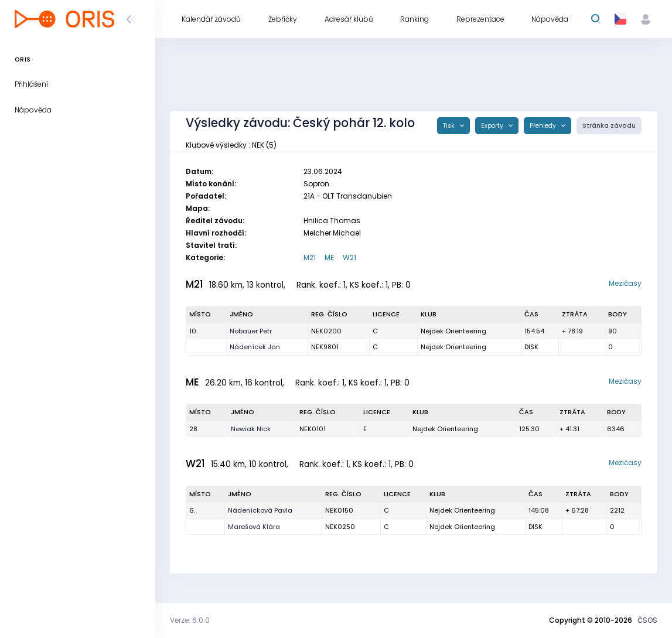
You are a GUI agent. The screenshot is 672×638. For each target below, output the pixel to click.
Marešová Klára (254, 527)
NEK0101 (313, 429)
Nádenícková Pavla (260, 510)
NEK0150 (339, 510)
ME (329, 257)
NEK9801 (325, 347)
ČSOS (647, 620)
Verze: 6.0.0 (190, 620)
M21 (310, 257)
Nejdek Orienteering (453, 331)
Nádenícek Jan (255, 347)
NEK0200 (326, 331)
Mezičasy (625, 283)
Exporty (493, 126)
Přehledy (544, 126)
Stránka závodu (609, 126)
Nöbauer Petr (251, 331)
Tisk (450, 126)
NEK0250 (340, 527)
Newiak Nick (251, 429)
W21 (349, 257)
